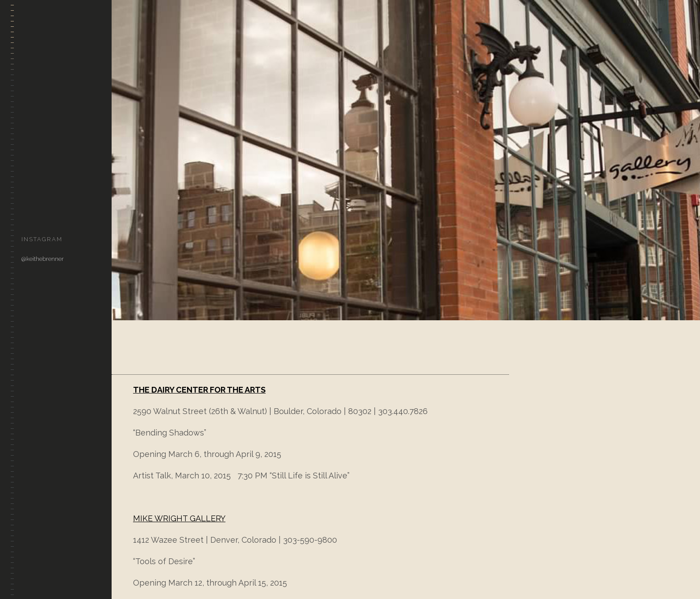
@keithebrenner (43, 259)
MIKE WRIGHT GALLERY (179, 518)
